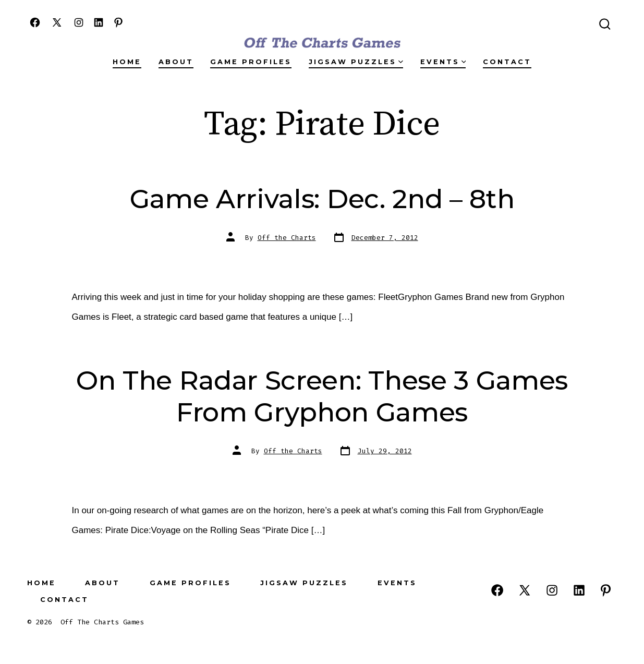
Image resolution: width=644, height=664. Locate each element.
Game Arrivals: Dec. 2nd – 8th (322, 199)
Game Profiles (251, 62)
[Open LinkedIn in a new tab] (99, 22)
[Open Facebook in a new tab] (35, 22)
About (176, 62)
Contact (507, 62)
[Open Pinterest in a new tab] (118, 22)
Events (443, 62)
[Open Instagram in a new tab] (79, 22)
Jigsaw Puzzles (356, 62)
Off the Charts (287, 238)
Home (127, 62)
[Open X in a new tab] (57, 22)
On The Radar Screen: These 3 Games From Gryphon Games (322, 396)
